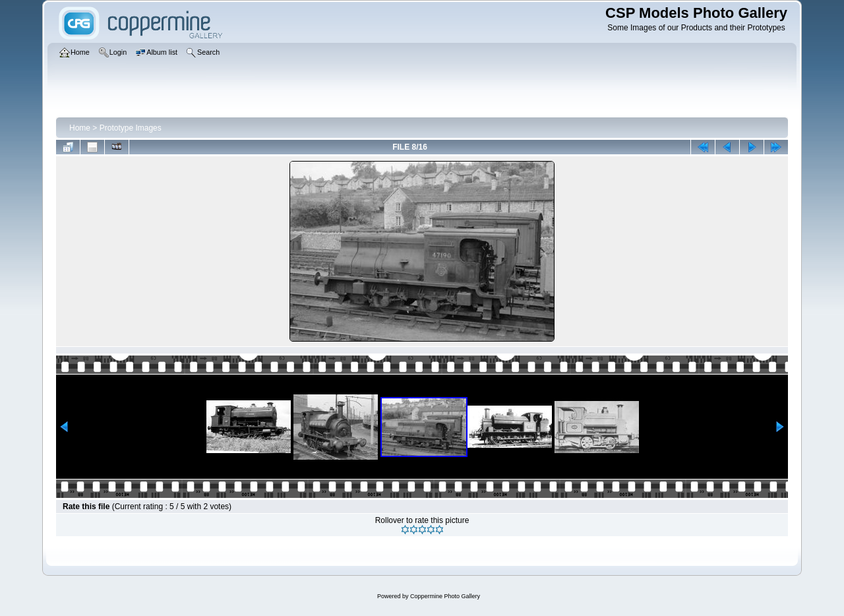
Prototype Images (131, 128)
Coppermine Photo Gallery (445, 596)
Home (80, 128)
